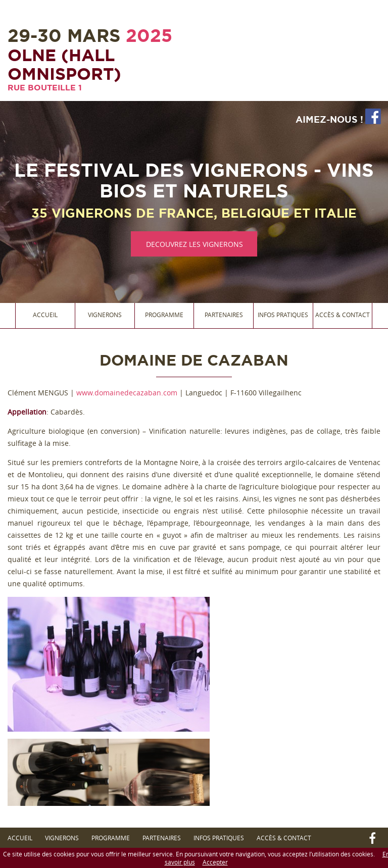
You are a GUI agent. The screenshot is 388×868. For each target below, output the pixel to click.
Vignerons (105, 315)
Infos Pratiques (283, 315)
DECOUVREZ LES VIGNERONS (195, 244)
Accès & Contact (343, 315)
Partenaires (224, 315)
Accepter (215, 862)
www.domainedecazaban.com (127, 393)
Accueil (45, 315)
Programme (164, 315)
